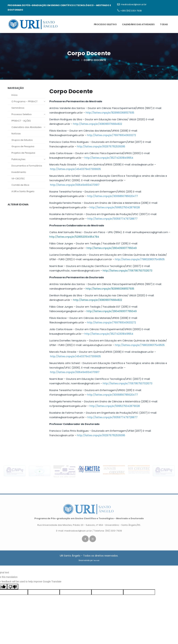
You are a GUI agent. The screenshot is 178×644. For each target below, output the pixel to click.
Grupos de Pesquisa (23, 146)
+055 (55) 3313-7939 (129, 11)
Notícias (16, 134)
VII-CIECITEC (18, 179)
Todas (164, 24)
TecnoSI (96, 562)
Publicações (28, 159)
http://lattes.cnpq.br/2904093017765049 (112, 248)
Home (76, 60)
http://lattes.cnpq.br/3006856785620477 (113, 196)
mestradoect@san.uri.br (132, 4)
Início (15, 95)
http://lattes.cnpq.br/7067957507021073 (128, 271)
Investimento (19, 172)
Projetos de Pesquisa (23, 153)
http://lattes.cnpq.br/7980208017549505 (139, 259)
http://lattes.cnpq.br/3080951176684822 (98, 124)
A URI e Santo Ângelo (23, 191)
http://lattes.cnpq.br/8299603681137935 (110, 113)
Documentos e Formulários (27, 166)
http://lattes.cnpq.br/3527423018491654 (109, 158)
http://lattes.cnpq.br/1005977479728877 (112, 219)
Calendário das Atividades (138, 24)
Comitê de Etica (20, 185)
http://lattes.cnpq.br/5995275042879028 (115, 207)
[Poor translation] (13, 588)
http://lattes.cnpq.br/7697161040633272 (112, 135)
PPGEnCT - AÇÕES (21, 121)
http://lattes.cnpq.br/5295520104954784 (74, 237)
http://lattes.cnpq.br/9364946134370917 (74, 185)
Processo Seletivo (105, 24)
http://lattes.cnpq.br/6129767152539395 (101, 147)
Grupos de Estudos (22, 140)
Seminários (18, 108)
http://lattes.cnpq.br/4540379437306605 (75, 169)
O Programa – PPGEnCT (28, 101)
